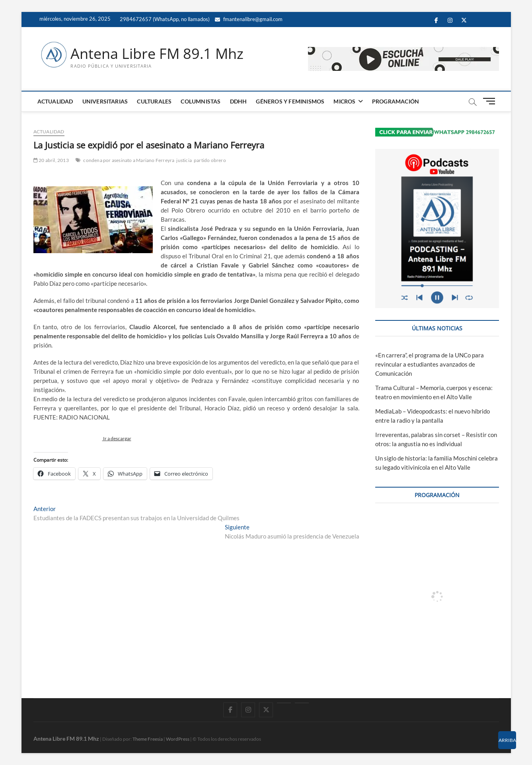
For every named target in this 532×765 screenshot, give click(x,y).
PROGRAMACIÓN (396, 101)
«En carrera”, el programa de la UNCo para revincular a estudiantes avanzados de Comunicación (430, 364)
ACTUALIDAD (55, 101)
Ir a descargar (117, 438)
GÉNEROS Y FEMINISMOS (290, 101)
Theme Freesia (148, 739)
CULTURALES (154, 101)
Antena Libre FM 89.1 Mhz (157, 54)
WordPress (178, 739)
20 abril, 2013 (51, 160)
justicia (184, 160)
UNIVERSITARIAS (105, 101)
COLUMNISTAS (201, 101)
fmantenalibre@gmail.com (249, 19)
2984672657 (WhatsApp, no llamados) (164, 19)
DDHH (239, 101)
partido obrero (210, 160)
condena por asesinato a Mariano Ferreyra (129, 160)
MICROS (344, 101)
